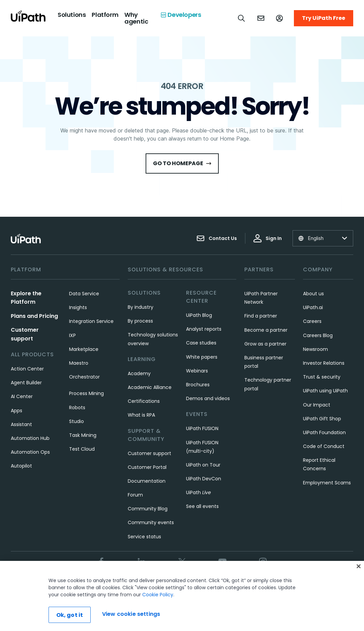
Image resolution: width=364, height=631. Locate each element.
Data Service (84, 294)
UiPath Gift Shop (322, 419)
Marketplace (84, 349)
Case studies (201, 343)
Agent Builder (26, 383)
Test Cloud (82, 449)
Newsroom (315, 349)
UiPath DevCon (204, 479)
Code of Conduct (324, 446)
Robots (77, 408)
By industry (141, 307)
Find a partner (261, 316)
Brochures (198, 385)
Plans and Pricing (34, 316)
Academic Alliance (150, 387)
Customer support (149, 453)
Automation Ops (30, 452)
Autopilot (21, 466)
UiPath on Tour (203, 465)
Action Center (27, 369)
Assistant (21, 424)
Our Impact (317, 405)
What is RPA (141, 415)
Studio (77, 421)
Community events (151, 522)
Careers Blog (318, 335)
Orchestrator (84, 377)
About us (313, 294)
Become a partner (266, 330)
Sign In (268, 238)
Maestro (79, 363)
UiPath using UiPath (325, 391)
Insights (78, 307)
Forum (135, 495)
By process (140, 321)
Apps (17, 411)
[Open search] (242, 18)
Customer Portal (147, 467)
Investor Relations (324, 363)
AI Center (22, 396)
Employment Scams (327, 483)
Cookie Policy (158, 595)
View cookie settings (131, 614)
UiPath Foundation (324, 432)
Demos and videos (208, 398)
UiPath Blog (199, 315)
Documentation (147, 481)
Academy (139, 373)
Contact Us (217, 238)
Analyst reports (204, 329)
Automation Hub (30, 438)
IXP (72, 335)
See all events (202, 506)
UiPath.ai (313, 307)
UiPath (199, 492)
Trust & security (322, 377)
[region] (182, 596)
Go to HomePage (182, 163)
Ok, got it (70, 615)
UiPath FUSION (202, 428)
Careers (312, 321)
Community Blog (148, 509)
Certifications (144, 401)
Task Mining (83, 435)
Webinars (197, 371)
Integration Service (91, 321)
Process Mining (86, 393)
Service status (144, 537)
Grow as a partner (265, 344)
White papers (202, 357)
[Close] (359, 566)
